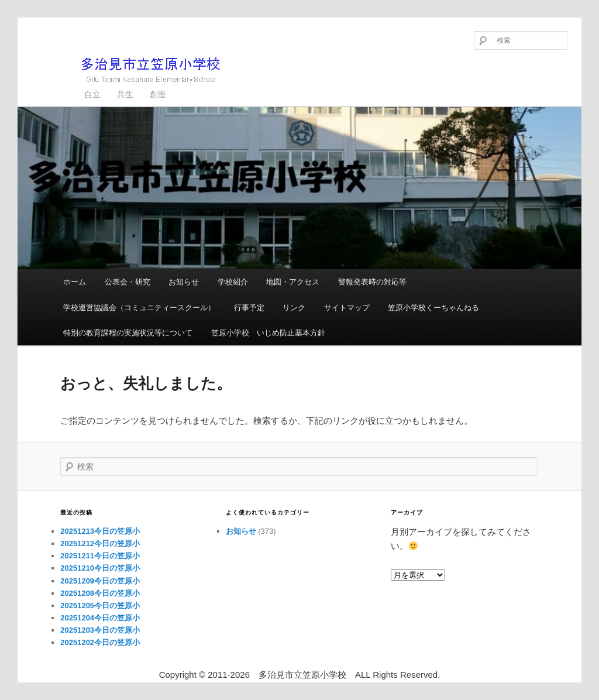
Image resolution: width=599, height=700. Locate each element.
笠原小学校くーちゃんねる (433, 308)
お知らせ (184, 282)
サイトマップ (347, 308)
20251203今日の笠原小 (100, 630)
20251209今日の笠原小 (100, 581)
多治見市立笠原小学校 (132, 70)
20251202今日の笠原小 (100, 642)
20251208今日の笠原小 (100, 593)
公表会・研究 (128, 282)
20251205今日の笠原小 (100, 605)
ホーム (75, 282)
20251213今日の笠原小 (100, 531)
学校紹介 (233, 282)
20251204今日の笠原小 (100, 618)
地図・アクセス (293, 282)
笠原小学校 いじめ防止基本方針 (268, 333)
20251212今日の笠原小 (100, 543)
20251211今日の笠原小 (100, 556)
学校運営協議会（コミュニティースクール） (139, 308)
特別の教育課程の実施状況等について (128, 333)
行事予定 (249, 308)
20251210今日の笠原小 (100, 568)
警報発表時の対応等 (372, 282)
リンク (294, 308)
